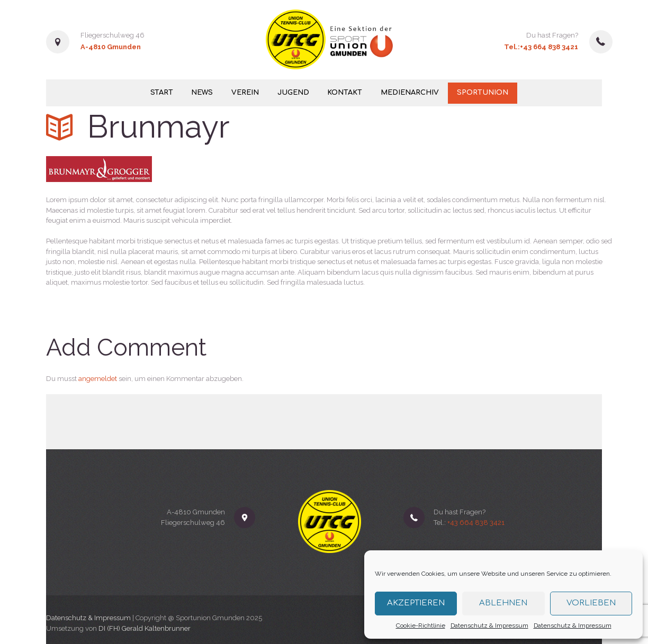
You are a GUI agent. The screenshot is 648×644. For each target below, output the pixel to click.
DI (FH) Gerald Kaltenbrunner (145, 628)
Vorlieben (591, 603)
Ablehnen (503, 603)
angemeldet (98, 379)
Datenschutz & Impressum (489, 625)
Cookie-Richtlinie (421, 625)
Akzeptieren (416, 603)
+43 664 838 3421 (549, 47)
